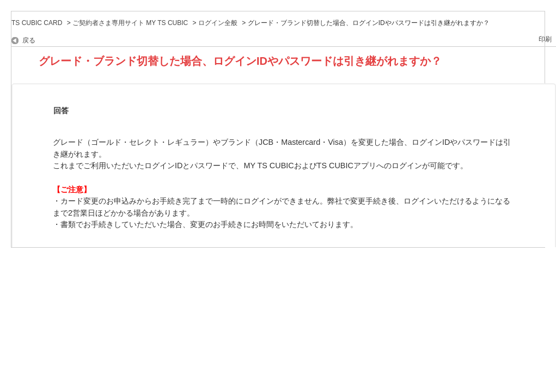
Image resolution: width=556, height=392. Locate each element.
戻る (29, 40)
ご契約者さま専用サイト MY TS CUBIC (130, 23)
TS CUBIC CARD (37, 23)
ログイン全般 (218, 23)
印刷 (545, 39)
